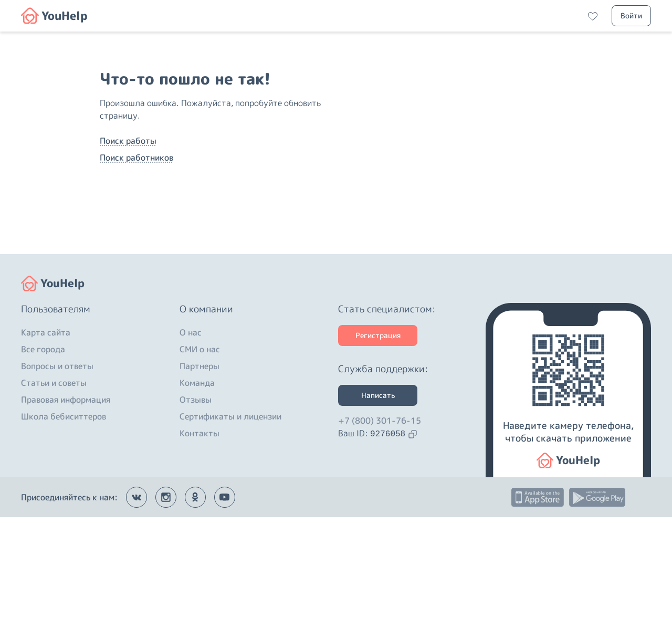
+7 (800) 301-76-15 (380, 532)
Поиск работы (128, 197)
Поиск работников (136, 214)
